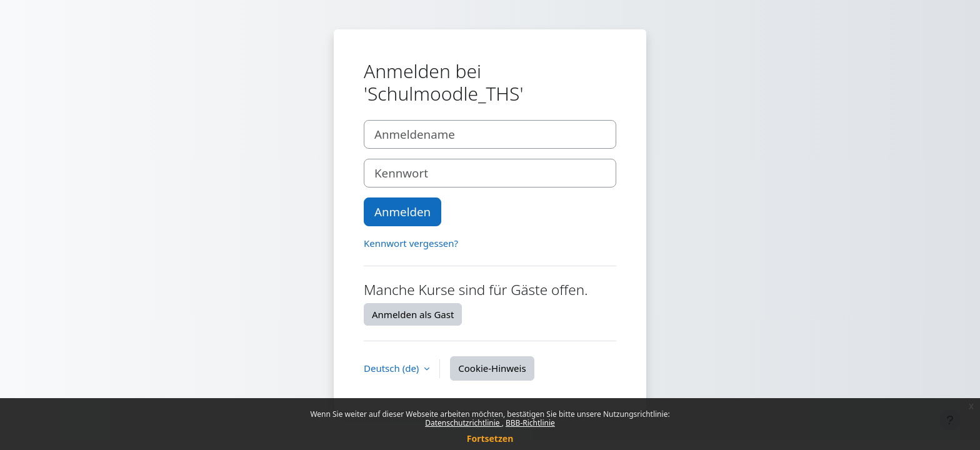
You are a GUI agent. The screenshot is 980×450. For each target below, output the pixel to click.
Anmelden (402, 212)
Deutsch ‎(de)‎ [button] (392, 368)
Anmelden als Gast (413, 314)
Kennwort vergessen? (411, 243)
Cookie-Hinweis (492, 368)
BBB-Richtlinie (530, 423)
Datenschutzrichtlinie (463, 423)
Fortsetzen (490, 438)
